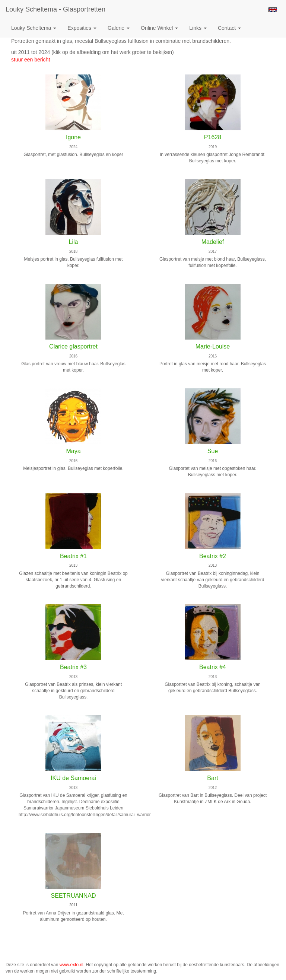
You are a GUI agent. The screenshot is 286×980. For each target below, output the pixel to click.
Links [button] (198, 28)
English (273, 10)
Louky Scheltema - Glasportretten (55, 9)
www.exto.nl (71, 965)
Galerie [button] (119, 28)
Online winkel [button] (159, 28)
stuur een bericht (31, 60)
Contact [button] (229, 28)
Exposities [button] (82, 28)
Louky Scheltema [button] (34, 28)
